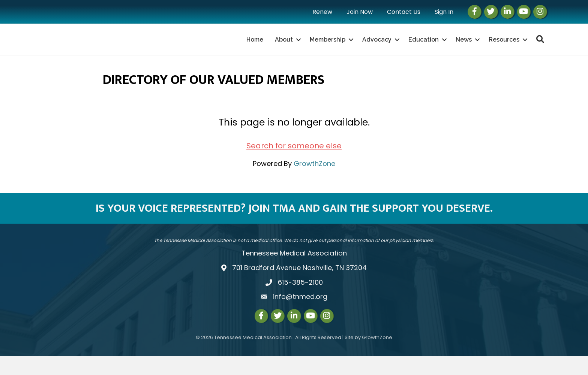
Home (255, 49)
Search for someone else (294, 164)
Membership (328, 49)
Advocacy (377, 49)
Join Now (360, 12)
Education (424, 49)
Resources (504, 49)
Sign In (444, 12)
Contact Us (404, 12)
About (284, 49)
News (464, 49)
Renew (322, 12)
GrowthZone (314, 182)
